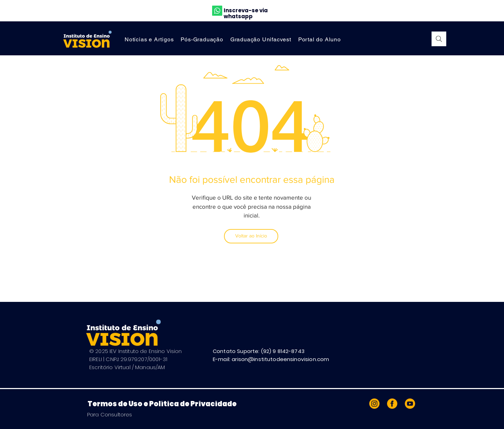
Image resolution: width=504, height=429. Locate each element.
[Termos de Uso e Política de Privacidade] (167, 404)
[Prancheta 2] (375, 404)
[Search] (439, 39)
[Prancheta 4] (409, 404)
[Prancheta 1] (392, 404)
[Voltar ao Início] (251, 236)
